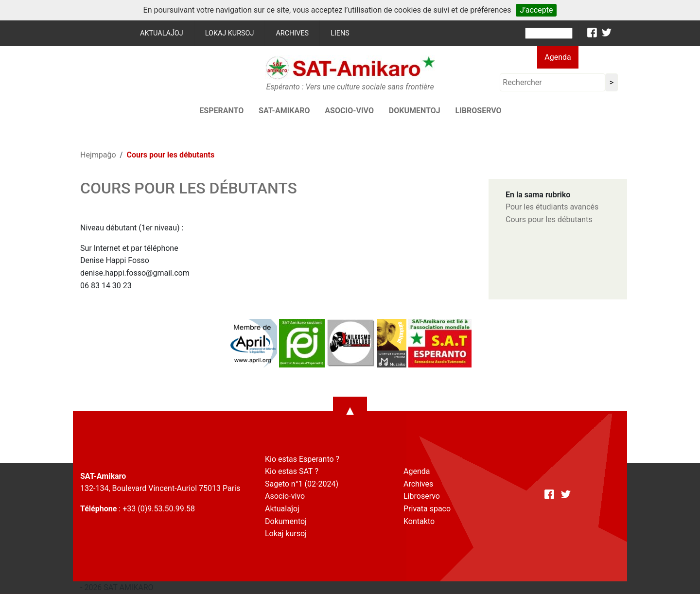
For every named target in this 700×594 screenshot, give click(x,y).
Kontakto (419, 521)
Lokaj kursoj (230, 33)
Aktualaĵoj (162, 33)
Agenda (558, 57)
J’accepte (536, 10)
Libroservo (478, 111)
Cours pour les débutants (549, 219)
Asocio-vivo (349, 111)
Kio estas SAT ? (292, 471)
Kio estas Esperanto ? (302, 459)
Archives (292, 33)
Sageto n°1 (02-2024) (302, 484)
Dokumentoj (415, 111)
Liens (340, 33)
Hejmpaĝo (98, 155)
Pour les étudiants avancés (552, 207)
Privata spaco (427, 509)
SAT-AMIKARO (284, 111)
